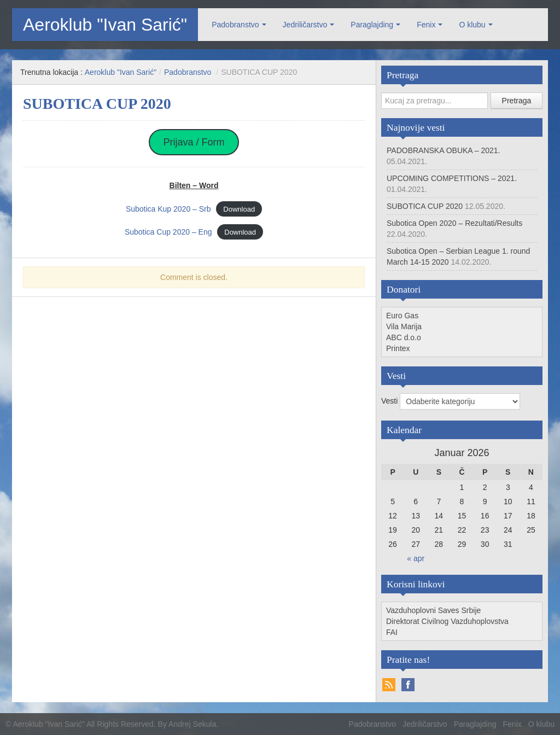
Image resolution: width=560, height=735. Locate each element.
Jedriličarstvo (305, 25)
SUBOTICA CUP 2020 (425, 206)
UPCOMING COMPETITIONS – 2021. (452, 178)
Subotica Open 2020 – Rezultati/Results (454, 223)
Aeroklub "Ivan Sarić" (105, 25)
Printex (398, 348)
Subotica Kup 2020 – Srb (168, 209)
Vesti (390, 401)
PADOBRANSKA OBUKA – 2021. (444, 150)
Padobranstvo (235, 25)
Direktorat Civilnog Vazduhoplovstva (447, 621)
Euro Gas (402, 316)
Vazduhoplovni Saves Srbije (433, 610)
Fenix (426, 25)
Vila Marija (404, 326)
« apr (416, 558)
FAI (392, 632)
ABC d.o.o (404, 337)
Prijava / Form (194, 142)
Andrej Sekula (192, 724)
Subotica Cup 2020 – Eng (168, 232)
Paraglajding (372, 25)
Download (239, 209)
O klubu (472, 25)
